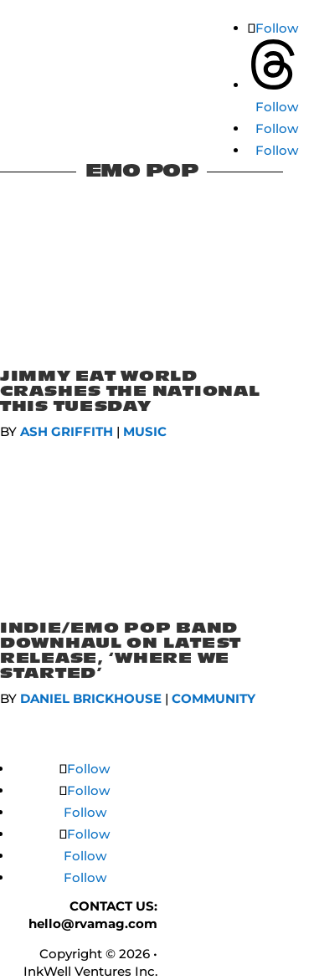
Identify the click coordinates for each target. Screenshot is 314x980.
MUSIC (145, 431)
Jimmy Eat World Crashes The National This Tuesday (130, 391)
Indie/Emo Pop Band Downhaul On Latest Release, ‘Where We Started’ (121, 651)
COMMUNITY (214, 698)
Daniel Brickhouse (91, 698)
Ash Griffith (67, 431)
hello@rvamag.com (93, 924)
